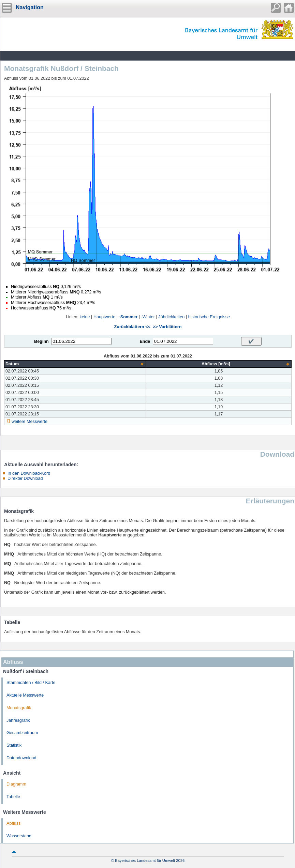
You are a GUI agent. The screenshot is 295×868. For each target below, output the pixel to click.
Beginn (41, 341)
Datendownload (21, 758)
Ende (145, 341)
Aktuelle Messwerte (25, 695)
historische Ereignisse (209, 317)
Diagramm (16, 784)
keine (85, 317)
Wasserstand (19, 836)
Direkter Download (25, 478)
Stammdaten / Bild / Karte (31, 683)
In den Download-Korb (29, 473)
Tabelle (13, 797)
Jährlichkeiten (171, 317)
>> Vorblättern (167, 327)
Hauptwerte (104, 317)
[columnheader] (75, 364)
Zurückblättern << (132, 327)
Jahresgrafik (18, 720)
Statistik (14, 745)
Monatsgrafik (19, 708)
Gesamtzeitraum (22, 733)
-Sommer (128, 317)
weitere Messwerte (29, 422)
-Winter (148, 317)
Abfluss (13, 823)
